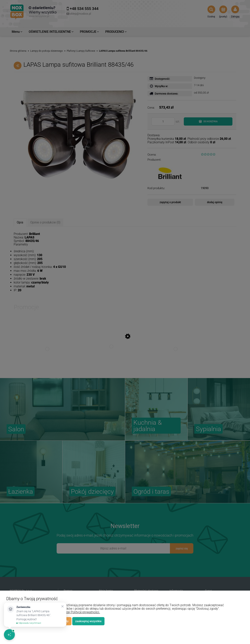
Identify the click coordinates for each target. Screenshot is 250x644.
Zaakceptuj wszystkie (88, 621)
